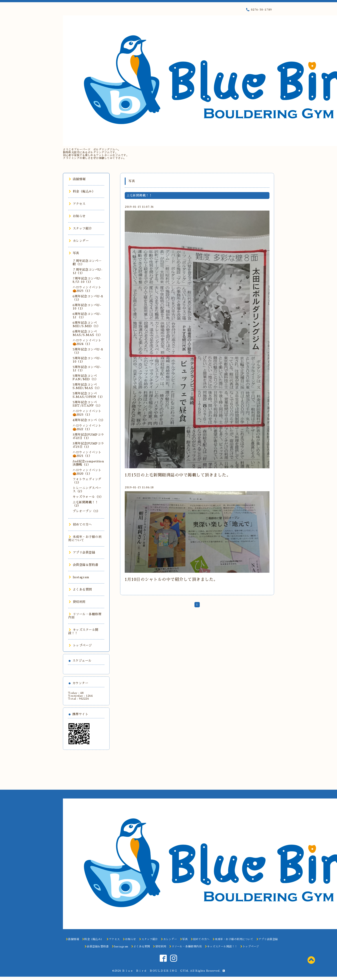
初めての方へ (80, 524)
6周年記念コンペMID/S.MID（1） (86, 324)
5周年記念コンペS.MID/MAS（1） (87, 386)
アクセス (77, 204)
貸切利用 (77, 602)
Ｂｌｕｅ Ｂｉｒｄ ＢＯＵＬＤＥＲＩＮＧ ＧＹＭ (155, 971)
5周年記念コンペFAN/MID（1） (85, 377)
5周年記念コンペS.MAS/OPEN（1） (89, 395)
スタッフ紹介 (80, 228)
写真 (74, 253)
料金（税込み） (82, 191)
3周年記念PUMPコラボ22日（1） (88, 436)
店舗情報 (77, 179)
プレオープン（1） (86, 511)
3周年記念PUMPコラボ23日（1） (88, 445)
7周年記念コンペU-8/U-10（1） (87, 280)
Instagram (79, 577)
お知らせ (77, 216)
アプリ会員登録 (82, 552)
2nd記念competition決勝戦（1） (88, 463)
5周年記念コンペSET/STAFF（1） (87, 404)
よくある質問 (80, 589)
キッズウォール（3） (88, 497)
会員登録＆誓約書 (84, 565)
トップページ (80, 645)
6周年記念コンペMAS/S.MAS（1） (87, 333)
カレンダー (79, 241)
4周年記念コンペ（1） (89, 420)
